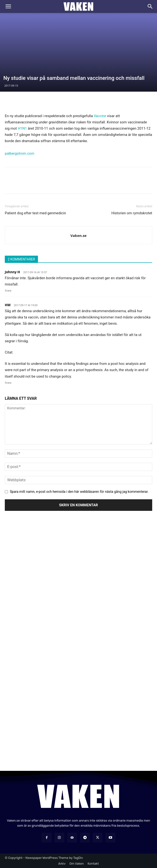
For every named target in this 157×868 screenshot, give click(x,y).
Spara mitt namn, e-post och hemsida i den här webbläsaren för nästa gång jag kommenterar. (79, 492)
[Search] (150, 6)
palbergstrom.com (20, 153)
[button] (8, 6)
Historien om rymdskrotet (132, 213)
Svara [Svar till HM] (8, 383)
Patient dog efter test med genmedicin (35, 213)
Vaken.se (78, 235)
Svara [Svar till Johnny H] (8, 291)
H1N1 (22, 128)
